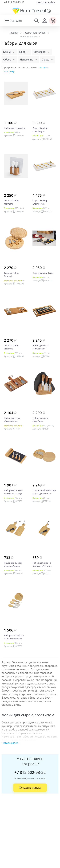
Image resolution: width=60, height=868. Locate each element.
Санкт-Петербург (46, 2)
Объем (7, 60)
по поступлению (28, 67)
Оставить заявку (30, 788)
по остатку (8, 71)
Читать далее (10, 743)
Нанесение (27, 60)
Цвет (22, 52)
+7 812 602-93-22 (14, 2)
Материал (40, 52)
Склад (45, 60)
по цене (44, 67)
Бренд (7, 52)
